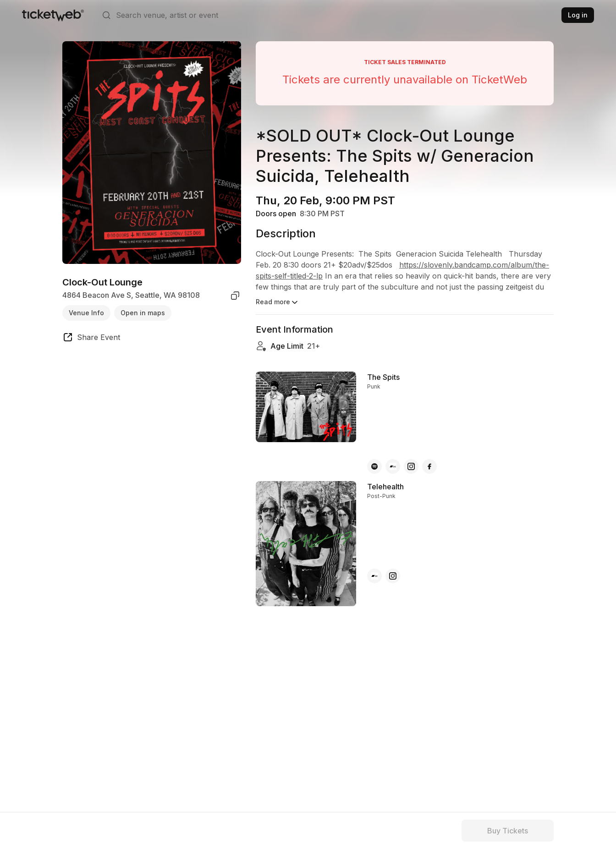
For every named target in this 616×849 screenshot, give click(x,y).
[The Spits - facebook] (429, 466)
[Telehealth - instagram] (393, 576)
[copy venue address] (235, 296)
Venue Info (86, 313)
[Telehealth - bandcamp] (374, 576)
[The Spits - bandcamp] (393, 466)
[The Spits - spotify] (374, 466)
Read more (278, 302)
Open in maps (143, 313)
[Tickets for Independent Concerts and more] (53, 15)
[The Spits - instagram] (411, 466)
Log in (578, 15)
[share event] (91, 339)
